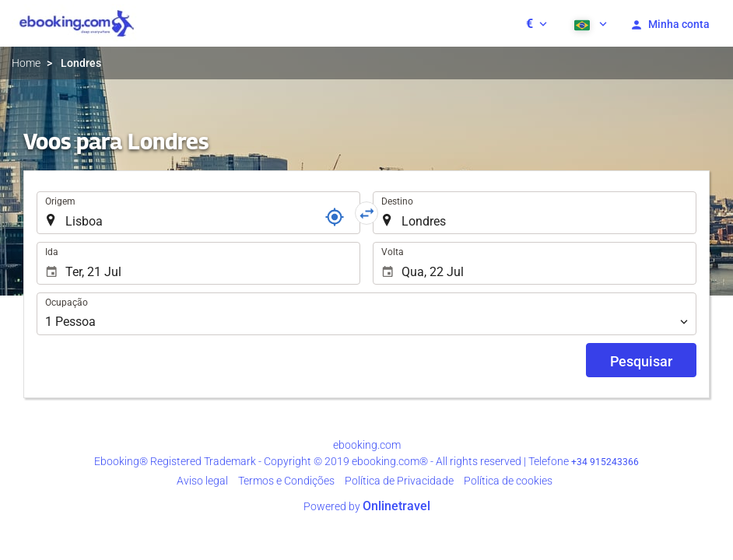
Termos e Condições (286, 481)
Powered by (367, 506)
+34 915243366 (605, 462)
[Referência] (335, 217)
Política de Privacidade (399, 481)
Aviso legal (202, 481)
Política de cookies (508, 481)
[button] (537, 23)
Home (26, 63)
